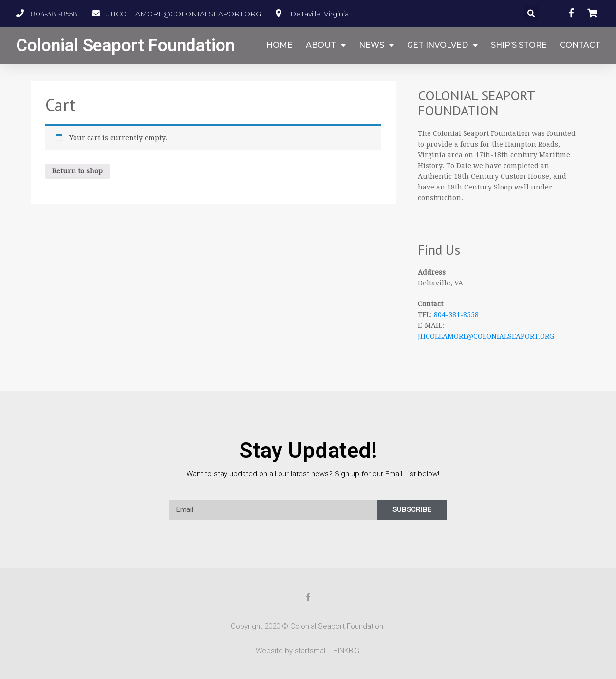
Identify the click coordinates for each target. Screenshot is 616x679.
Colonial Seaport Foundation (125, 46)
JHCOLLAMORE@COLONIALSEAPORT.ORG (486, 336)
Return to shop (77, 171)
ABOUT (326, 46)
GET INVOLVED (442, 46)
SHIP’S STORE (519, 45)
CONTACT (580, 45)
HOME (280, 45)
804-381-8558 (456, 315)
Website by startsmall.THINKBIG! (308, 651)
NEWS (376, 46)
